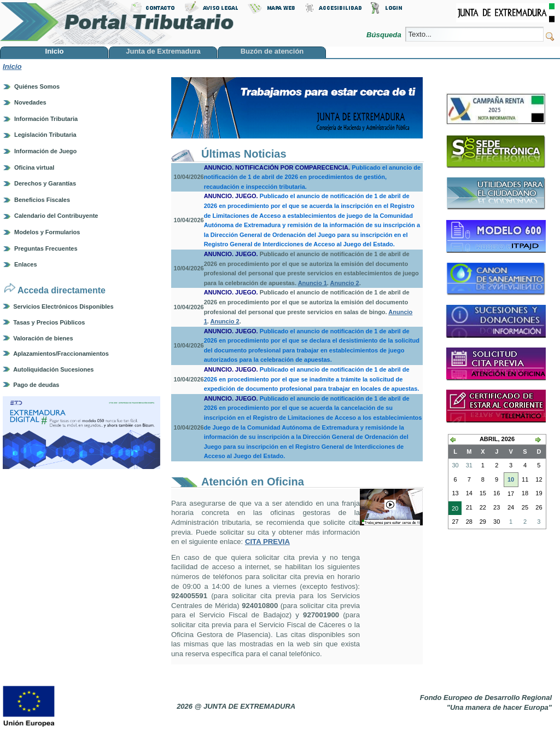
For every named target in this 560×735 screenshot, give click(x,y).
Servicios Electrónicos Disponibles (63, 306)
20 (453, 510)
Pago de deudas (36, 385)
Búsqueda (385, 35)
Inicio (12, 66)
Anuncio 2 (345, 283)
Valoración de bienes (43, 338)
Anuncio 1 (313, 283)
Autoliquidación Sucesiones (53, 369)
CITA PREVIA (267, 542)
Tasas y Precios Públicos (49, 322)
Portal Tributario (117, 22)
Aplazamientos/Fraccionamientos (61, 354)
